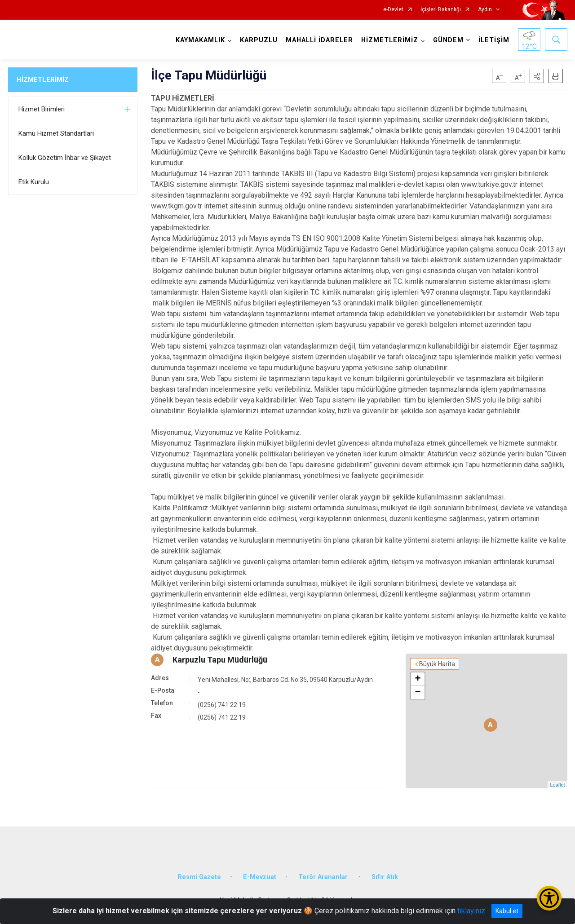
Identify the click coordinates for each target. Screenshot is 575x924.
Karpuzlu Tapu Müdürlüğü (220, 660)
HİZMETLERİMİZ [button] (390, 40)
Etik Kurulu (34, 182)
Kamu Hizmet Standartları (56, 133)
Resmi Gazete (199, 877)
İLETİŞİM (494, 40)
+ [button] (418, 679)
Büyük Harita (437, 664)
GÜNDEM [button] (448, 40)
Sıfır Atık (385, 877)
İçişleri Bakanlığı (441, 10)
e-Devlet (393, 10)
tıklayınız (471, 911)
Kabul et (507, 911)
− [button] (418, 693)
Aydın (485, 10)
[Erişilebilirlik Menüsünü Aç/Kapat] (549, 898)
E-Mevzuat (260, 877)
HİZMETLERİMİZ (43, 80)
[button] (537, 76)
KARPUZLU (259, 40)
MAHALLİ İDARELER (319, 40)
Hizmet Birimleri (42, 109)
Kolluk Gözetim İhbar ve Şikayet (65, 158)
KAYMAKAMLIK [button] (200, 40)
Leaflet (557, 785)
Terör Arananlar (324, 877)
